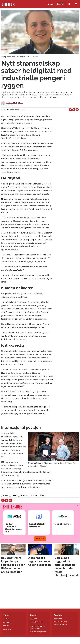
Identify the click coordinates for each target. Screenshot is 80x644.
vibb (42, 495)
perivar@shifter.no (60, 624)
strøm (6, 495)
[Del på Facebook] (70, 110)
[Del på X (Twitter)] (74, 110)
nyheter (24, 495)
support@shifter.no (36, 622)
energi (34, 495)
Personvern (7, 622)
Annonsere (7, 629)
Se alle (39, 539)
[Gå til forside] (12, 4)
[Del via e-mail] (77, 110)
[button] (77, 506)
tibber (14, 495)
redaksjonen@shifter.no (38, 631)
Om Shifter (7, 619)
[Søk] (69, 4)
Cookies (6, 626)
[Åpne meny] (76, 4)
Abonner (51, 4)
